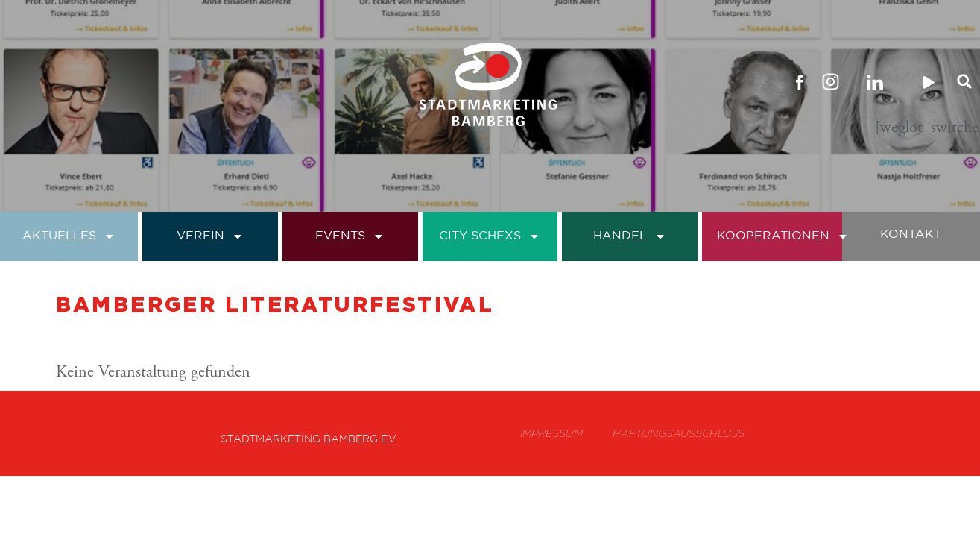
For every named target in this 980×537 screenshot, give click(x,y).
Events (350, 236)
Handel (630, 236)
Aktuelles (69, 236)
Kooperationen (783, 236)
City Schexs (490, 236)
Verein (210, 236)
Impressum (551, 433)
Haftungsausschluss (679, 433)
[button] (965, 82)
